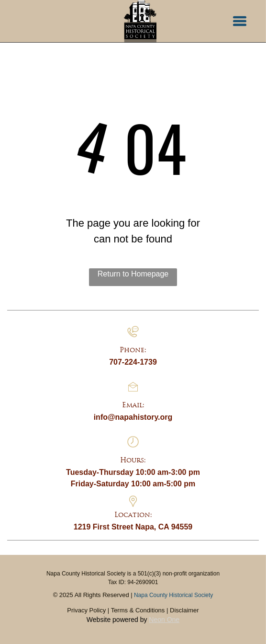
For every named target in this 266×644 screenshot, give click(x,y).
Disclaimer (184, 610)
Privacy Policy (86, 610)
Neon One (164, 620)
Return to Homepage (133, 274)
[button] (240, 21)
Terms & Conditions (138, 610)
